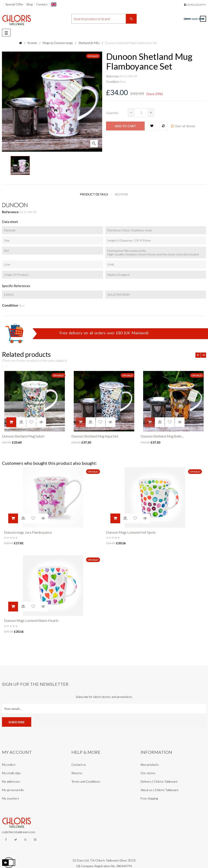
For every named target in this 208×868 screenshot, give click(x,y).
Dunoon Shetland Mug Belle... (162, 436)
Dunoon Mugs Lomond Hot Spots (131, 532)
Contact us (79, 765)
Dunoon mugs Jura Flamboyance (28, 532)
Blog (30, 4)
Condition (113, 82)
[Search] (104, 19)
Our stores (148, 773)
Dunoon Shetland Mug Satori (23, 436)
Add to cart (125, 126)
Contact (42, 4)
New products (150, 765)
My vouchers (11, 798)
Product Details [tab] (94, 194)
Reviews (121, 194)
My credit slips (11, 773)
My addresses (11, 781)
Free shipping (149, 798)
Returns (77, 773)
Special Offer (14, 4)
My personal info (13, 790)
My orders (9, 765)
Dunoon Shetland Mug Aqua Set (95, 436)
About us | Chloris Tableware (160, 790)
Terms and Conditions (86, 781)
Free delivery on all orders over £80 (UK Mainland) (104, 333)
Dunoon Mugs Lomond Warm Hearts (31, 620)
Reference (113, 76)
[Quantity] (141, 113)
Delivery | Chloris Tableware (159, 781)
